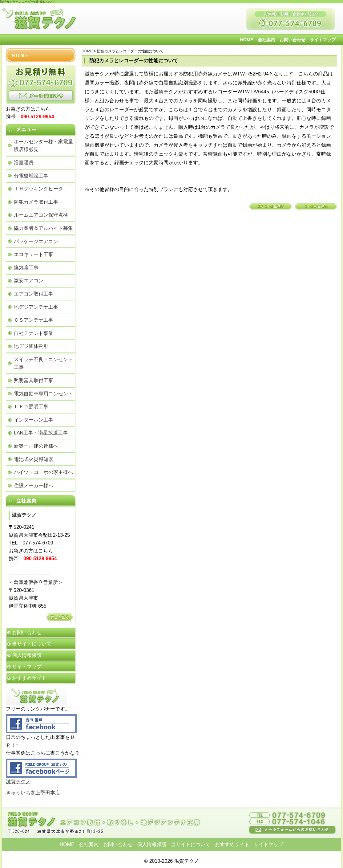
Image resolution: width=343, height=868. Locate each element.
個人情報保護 (27, 655)
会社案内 (266, 40)
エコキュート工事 (34, 254)
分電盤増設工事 (31, 176)
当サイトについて (32, 644)
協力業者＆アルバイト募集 (43, 228)
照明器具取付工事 (34, 380)
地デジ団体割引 (31, 346)
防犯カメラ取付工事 (36, 202)
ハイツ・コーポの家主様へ (43, 472)
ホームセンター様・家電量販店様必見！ (43, 146)
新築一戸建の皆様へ (36, 446)
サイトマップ (323, 40)
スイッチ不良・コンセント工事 (43, 363)
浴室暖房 (24, 163)
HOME (246, 40)
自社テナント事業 (34, 333)
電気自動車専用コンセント (43, 394)
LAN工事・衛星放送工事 (41, 433)
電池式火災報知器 (34, 459)
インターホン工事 (34, 420)
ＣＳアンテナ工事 (34, 320)
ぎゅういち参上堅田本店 (33, 793)
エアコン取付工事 (34, 294)
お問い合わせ (293, 40)
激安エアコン (29, 281)
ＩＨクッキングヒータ (38, 189)
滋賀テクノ (18, 782)
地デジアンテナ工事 (36, 307)
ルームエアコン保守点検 (41, 215)
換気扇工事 (26, 268)
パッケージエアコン (36, 241)
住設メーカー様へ (34, 485)
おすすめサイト (29, 678)
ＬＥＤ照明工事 (31, 407)
